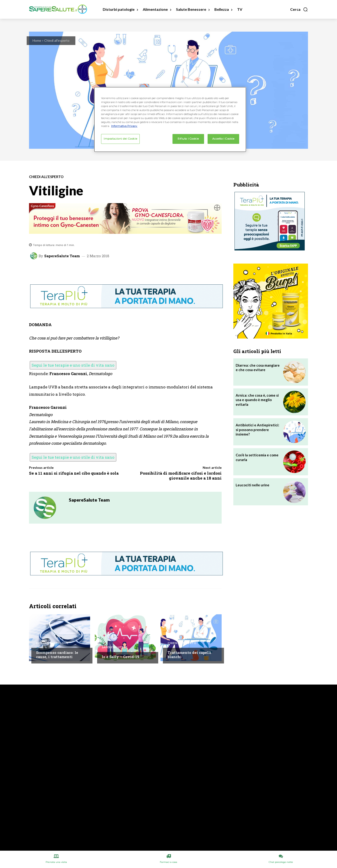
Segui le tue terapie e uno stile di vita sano (73, 365)
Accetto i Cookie (223, 139)
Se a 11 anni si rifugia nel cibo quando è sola (74, 473)
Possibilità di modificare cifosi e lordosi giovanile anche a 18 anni (181, 475)
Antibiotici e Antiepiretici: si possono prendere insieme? (257, 430)
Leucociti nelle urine (253, 485)
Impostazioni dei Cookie (120, 139)
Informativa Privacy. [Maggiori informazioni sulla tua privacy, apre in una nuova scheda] (124, 126)
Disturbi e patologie (52, 643)
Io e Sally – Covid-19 (121, 657)
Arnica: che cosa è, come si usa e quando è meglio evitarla (257, 400)
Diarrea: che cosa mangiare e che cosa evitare (258, 368)
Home (37, 40)
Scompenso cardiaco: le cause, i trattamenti (57, 655)
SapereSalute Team (62, 256)
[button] (299, 9)
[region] (170, 119)
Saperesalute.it (115, 647)
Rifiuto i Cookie (188, 139)
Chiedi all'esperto (57, 40)
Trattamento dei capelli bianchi (189, 655)
